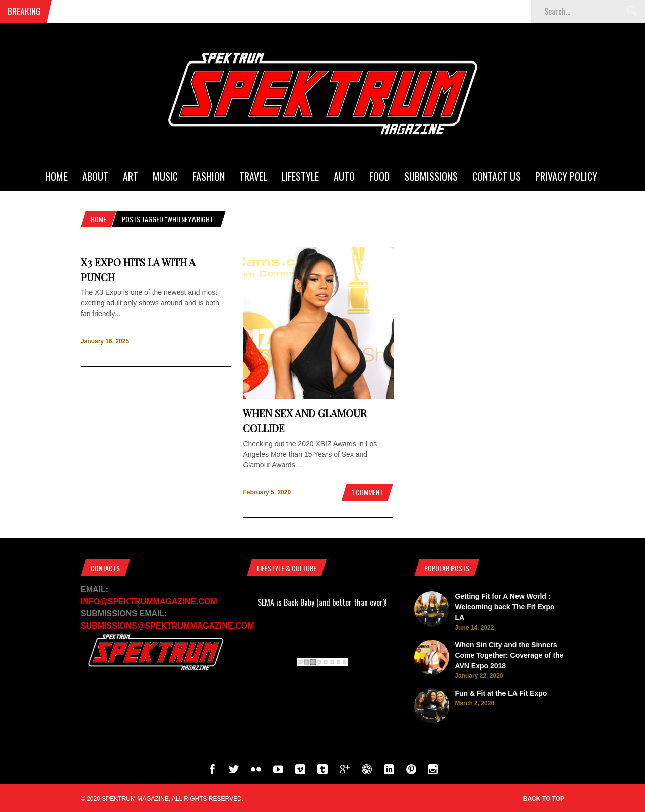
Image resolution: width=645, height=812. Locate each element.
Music (165, 176)
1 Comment (367, 492)
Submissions (431, 176)
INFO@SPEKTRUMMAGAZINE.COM (149, 602)
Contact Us (496, 176)
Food (379, 176)
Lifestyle (300, 176)
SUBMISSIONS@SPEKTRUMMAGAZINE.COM (168, 626)
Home (56, 176)
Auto (344, 176)
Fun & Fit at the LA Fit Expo (501, 693)
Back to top (544, 799)
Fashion (209, 176)
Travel (253, 176)
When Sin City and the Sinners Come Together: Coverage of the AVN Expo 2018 (509, 655)
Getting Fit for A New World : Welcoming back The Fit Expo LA (504, 607)
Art (131, 176)
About (95, 176)
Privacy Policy (566, 176)
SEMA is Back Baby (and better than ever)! (322, 602)
